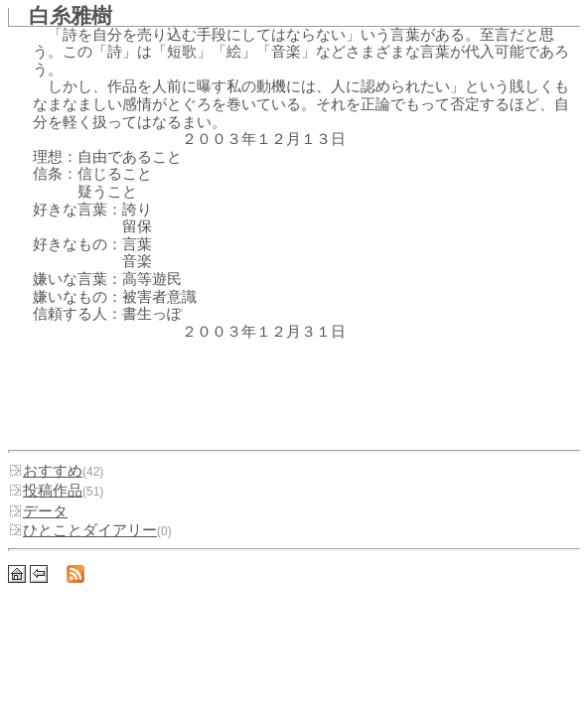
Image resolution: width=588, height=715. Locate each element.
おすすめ (45, 471)
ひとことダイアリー (82, 530)
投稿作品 (45, 491)
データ (38, 511)
